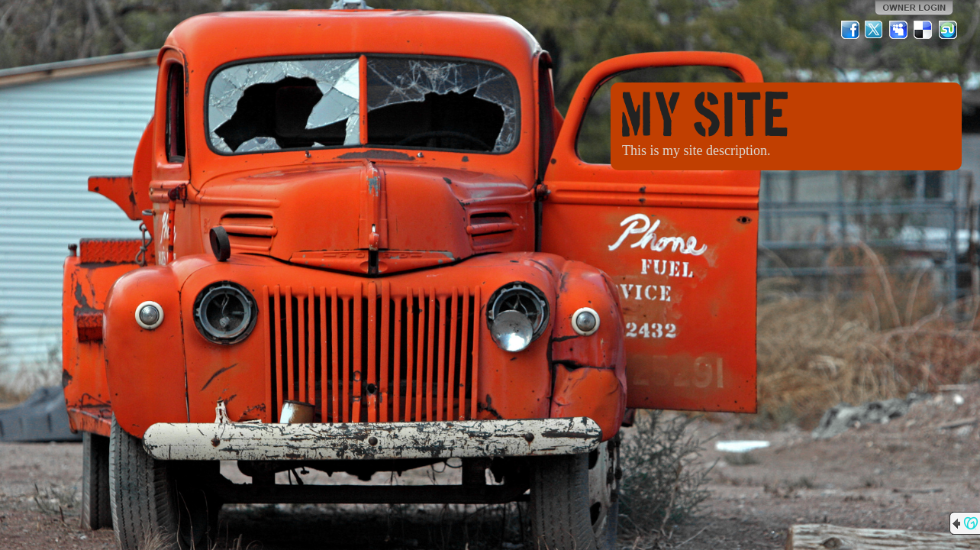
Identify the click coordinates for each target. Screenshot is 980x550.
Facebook (850, 30)
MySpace (899, 30)
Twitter (875, 30)
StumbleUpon (948, 30)
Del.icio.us (924, 30)
